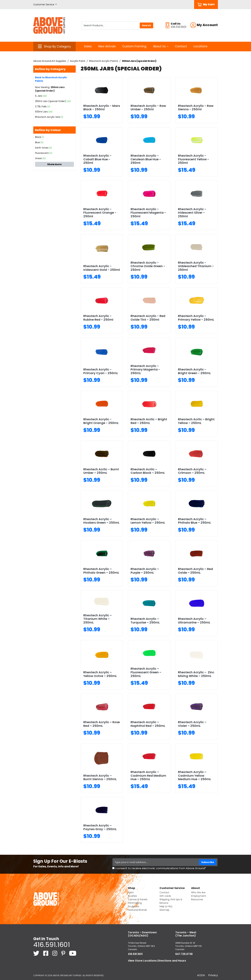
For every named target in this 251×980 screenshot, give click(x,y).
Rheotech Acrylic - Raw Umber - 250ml (148, 108)
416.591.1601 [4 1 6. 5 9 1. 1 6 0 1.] (52, 945)
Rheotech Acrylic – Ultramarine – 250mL (194, 621)
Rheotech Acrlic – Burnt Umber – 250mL (101, 471)
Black (38, 137)
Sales (88, 46)
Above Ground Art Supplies (50, 61)
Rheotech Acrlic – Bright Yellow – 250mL (196, 421)
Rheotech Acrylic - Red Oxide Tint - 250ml (148, 318)
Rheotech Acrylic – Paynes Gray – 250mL (100, 827)
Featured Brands (137, 910)
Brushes (132, 896)
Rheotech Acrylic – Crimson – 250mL (192, 471)
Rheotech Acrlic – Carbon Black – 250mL (148, 471)
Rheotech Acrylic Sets (48, 117)
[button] (45, 5)
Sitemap (164, 910)
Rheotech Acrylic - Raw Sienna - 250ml (196, 108)
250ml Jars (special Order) (51, 101)
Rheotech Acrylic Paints (104, 61)
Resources (197, 899)
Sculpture (133, 906)
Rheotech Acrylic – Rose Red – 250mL (102, 724)
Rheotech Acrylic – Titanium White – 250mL (98, 619)
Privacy (213, 975)
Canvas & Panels (138, 899)
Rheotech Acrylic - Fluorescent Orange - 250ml (100, 213)
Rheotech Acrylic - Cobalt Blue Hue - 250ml (97, 159)
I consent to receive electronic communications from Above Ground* (161, 868)
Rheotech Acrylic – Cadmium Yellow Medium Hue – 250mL (194, 775)
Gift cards (165, 896)
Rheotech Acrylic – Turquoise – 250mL (145, 621)
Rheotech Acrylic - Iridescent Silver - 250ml (192, 213)
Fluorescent (42, 153)
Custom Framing (134, 46)
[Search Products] (118, 25)
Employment (199, 896)
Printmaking (135, 903)
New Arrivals (107, 46)
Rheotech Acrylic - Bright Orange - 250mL (101, 421)
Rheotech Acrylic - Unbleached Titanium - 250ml (196, 266)
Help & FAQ (166, 906)
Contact (181, 46)
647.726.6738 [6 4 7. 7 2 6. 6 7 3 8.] (184, 954)
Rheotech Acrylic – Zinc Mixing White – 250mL (196, 674)
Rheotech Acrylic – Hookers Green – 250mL (101, 521)
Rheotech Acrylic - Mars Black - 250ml (102, 108)
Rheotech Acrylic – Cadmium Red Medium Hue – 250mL (148, 775)
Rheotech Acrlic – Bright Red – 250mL (149, 421)
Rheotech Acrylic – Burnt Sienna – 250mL (100, 777)
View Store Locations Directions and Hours (157, 961)
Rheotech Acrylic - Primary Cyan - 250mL (101, 371)
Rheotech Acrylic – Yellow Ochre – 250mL (100, 674)
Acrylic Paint (78, 61)
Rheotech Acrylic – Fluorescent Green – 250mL (146, 672)
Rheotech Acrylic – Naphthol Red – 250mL (148, 724)
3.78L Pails (41, 106)
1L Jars (39, 96)
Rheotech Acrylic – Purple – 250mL (145, 571)
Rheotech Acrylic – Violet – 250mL (192, 724)
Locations (201, 46)
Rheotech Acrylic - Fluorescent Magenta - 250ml (148, 213)
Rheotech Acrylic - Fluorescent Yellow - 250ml (194, 159)
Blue (38, 142)
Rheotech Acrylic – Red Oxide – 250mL (195, 571)
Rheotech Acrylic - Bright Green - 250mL (194, 371)
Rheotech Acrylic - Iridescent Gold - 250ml (102, 268)
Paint (131, 892)
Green (39, 158)
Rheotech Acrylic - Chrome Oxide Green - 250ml (148, 266)
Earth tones (42, 148)
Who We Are (198, 892)
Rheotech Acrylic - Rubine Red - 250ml (98, 318)
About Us (161, 46)
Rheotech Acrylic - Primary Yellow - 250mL (196, 318)
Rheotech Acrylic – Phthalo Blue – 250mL (194, 521)
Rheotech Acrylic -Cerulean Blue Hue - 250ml (146, 159)
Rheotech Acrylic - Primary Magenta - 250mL (145, 369)
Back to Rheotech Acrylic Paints (51, 79)
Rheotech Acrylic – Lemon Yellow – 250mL (148, 521)
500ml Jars (41, 112)
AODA (201, 975)
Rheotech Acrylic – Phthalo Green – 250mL (101, 571)
